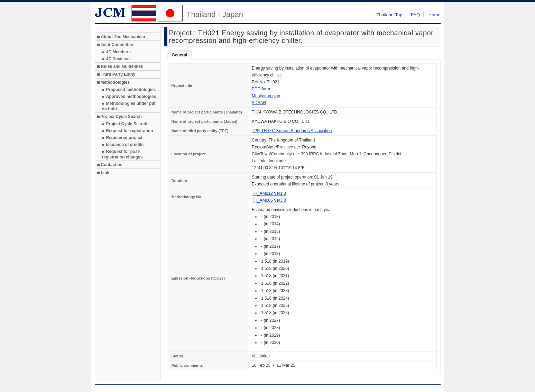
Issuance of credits (125, 145)
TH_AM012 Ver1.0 (269, 193)
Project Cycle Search (127, 124)
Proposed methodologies (131, 90)
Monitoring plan (266, 96)
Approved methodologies (131, 97)
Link (105, 173)
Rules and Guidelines (122, 66)
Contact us (112, 165)
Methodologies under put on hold (129, 106)
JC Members (118, 52)
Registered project (124, 138)
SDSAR (259, 103)
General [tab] (180, 55)
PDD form (261, 89)
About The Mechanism (123, 37)
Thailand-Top (389, 15)
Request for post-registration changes (122, 154)
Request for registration (130, 131)
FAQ (415, 15)
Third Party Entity (118, 74)
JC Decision (118, 59)
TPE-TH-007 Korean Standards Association (292, 131)
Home (435, 15)
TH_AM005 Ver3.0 (269, 200)
